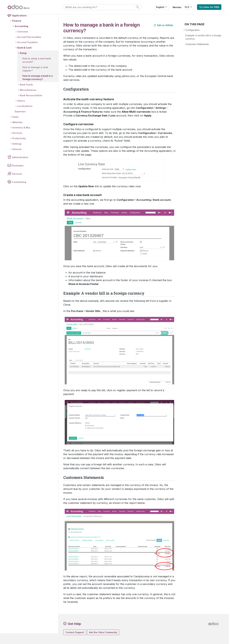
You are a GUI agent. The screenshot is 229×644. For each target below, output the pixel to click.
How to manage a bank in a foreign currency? (38, 88)
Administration (20, 168)
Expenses (20, 122)
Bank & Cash (25, 58)
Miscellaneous (28, 101)
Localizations (25, 117)
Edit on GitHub (163, 25)
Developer (18, 177)
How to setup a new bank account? (37, 71)
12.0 (187, 7)
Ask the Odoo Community (103, 632)
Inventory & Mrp (21, 138)
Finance (17, 32)
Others (21, 112)
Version (177, 7)
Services (17, 144)
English (161, 7)
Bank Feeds (27, 95)
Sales (16, 128)
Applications (20, 26)
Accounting (22, 37)
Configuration (193, 30)
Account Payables (28, 53)
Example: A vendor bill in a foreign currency (203, 37)
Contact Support (75, 632)
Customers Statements (197, 44)
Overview (23, 42)
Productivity (19, 149)
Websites (18, 133)
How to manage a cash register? (35, 80)
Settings (17, 155)
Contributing (19, 193)
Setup (23, 64)
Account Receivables (29, 48)
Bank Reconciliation (31, 106)
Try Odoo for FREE (209, 7)
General (17, 160)
